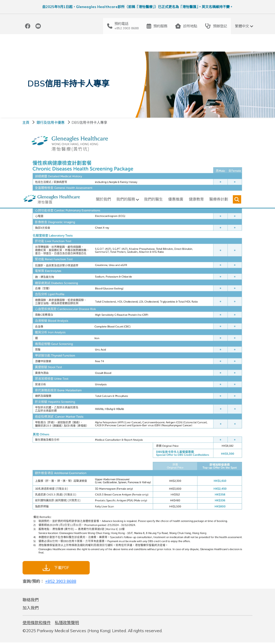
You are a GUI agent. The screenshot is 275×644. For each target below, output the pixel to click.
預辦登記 (216, 26)
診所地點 (186, 26)
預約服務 (157, 26)
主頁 (26, 124)
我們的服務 (122, 43)
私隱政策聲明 (67, 624)
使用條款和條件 (37, 624)
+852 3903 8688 (61, 583)
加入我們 (31, 609)
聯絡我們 (31, 601)
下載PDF (56, 569)
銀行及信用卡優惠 (50, 124)
